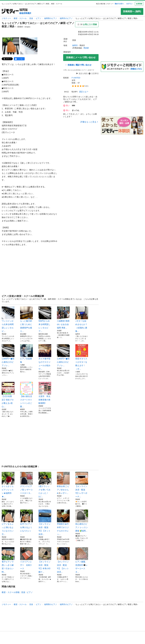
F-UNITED (76, 78)
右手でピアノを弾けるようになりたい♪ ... (26, 522)
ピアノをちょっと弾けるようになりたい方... (8, 522)
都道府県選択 (25, 13)
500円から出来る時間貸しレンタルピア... (45, 319)
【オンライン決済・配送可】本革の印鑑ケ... (45, 560)
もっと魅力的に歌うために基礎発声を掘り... (26, 319)
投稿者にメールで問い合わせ (81, 57)
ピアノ (39, 18)
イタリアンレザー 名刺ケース (26, 558)
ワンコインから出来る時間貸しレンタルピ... (8, 319)
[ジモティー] (10, 11)
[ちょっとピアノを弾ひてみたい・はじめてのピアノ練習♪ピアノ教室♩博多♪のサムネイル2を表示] (29, 46)
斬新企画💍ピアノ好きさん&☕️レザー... (63, 483)
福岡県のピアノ (51, 18)
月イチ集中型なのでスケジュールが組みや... (45, 357)
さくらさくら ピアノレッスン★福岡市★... (8, 485)
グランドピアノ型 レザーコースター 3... (26, 483)
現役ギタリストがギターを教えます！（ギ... (82, 357)
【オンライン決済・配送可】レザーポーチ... (82, 485)
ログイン (129, 4)
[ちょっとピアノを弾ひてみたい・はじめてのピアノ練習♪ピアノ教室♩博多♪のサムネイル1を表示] (11, 46)
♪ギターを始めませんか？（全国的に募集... (82, 319)
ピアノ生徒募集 (26, 354)
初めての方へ (119, 4)
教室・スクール (20, 18)
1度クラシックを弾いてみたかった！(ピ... (45, 485)
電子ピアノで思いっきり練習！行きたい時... (8, 560)
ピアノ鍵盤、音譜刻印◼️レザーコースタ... (82, 560)
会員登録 (139, 4)
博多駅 (86, 48)
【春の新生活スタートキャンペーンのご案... (26, 395)
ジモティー (6, 18)
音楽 (31, 18)
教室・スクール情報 (11, 592)
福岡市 (75, 45)
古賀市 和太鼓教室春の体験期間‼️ (45, 393)
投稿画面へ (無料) (132, 11)
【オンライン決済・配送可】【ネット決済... (45, 522)
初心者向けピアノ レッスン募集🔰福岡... (82, 521)
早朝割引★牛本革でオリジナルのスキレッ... (63, 522)
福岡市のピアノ (66, 18)
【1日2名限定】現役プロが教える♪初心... (8, 395)
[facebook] (19, 59)
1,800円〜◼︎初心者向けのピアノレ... (8, 355)
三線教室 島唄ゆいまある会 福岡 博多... (63, 318)
